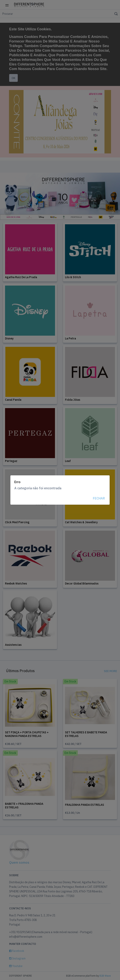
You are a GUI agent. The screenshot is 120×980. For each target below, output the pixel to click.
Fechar (99, 498)
